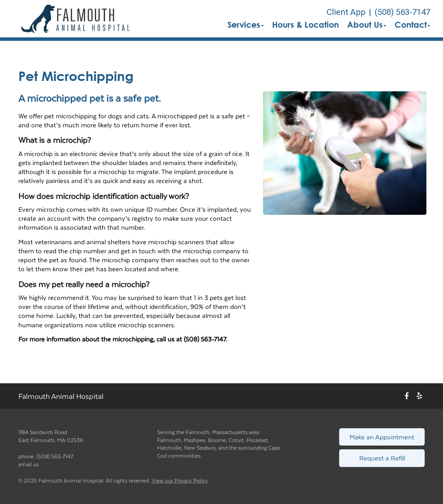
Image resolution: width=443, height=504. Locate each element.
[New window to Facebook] (407, 396)
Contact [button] (412, 25)
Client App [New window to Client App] (346, 12)
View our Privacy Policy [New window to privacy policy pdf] (180, 481)
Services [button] (246, 25)
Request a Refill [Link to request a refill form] (382, 458)
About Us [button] (367, 25)
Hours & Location (305, 25)
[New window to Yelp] (419, 396)
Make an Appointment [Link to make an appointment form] (382, 437)
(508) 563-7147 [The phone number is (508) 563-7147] (402, 12)
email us (29, 464)
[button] (76, 19)
